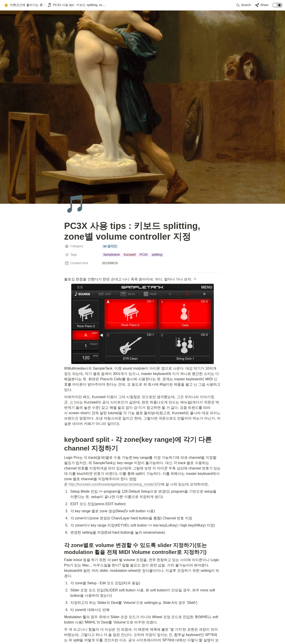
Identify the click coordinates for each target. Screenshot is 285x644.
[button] (23, 5)
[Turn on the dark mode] (277, 7)
